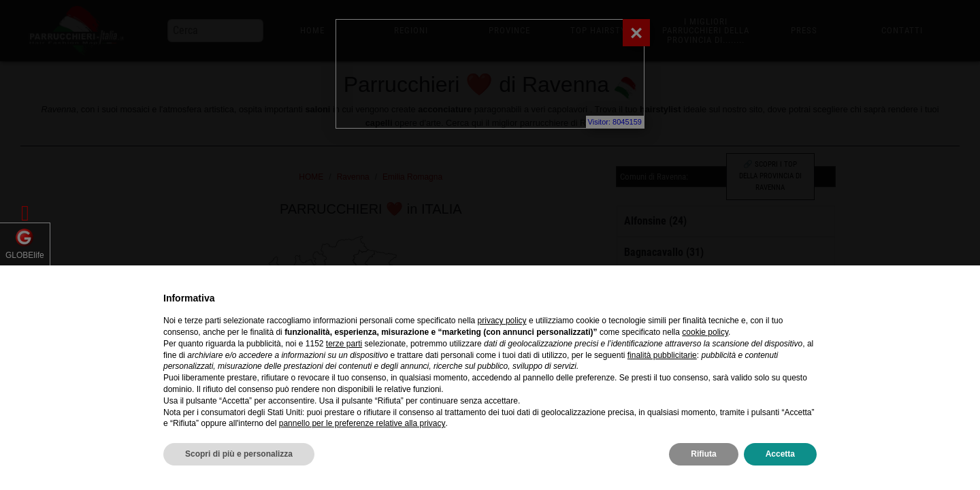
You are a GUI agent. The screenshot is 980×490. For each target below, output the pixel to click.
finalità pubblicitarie (662, 355)
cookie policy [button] (705, 332)
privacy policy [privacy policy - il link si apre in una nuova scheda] (502, 321)
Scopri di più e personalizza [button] (239, 454)
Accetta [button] (780, 454)
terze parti (344, 344)
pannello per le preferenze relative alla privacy (362, 423)
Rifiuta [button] (703, 454)
